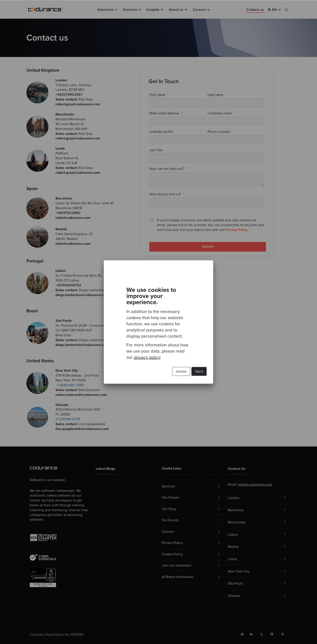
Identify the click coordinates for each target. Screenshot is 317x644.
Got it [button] (199, 371)
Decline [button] (181, 371)
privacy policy (147, 357)
